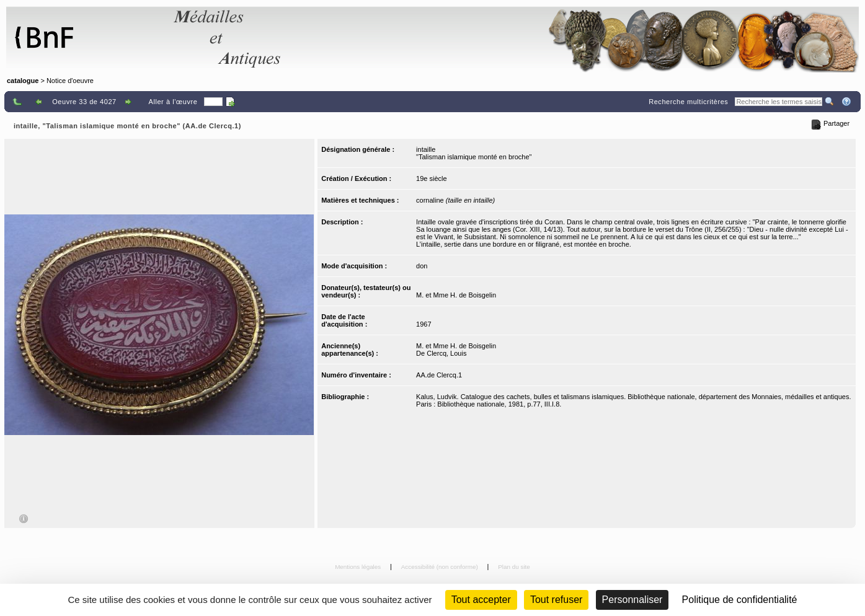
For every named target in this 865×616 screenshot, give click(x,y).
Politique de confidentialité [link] (740, 600)
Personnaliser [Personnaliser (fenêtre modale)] (632, 600)
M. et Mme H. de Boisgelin (456, 295)
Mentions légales (359, 567)
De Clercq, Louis (441, 353)
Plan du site (514, 567)
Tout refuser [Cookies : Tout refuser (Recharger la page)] (556, 600)
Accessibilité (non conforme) (441, 567)
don (422, 266)
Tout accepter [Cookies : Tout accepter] (481, 600)
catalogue (23, 81)
